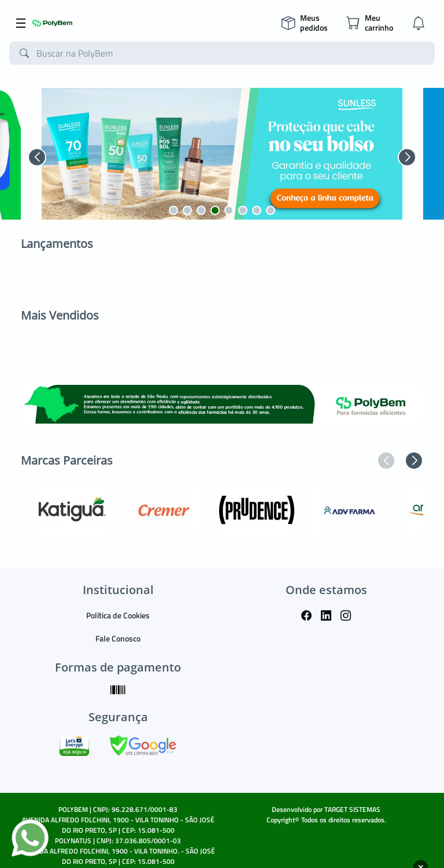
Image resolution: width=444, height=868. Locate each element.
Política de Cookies (118, 615)
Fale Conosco (118, 638)
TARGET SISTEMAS (352, 809)
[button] (37, 157)
